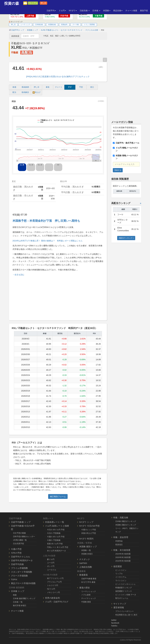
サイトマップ (120, 604)
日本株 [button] (96, 11)
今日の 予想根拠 (54, 533)
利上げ (36, 92)
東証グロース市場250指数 (23, 583)
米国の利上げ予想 (89, 533)
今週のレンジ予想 (89, 530)
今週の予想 (16, 549)
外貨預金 (119, 541)
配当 (14, 92)
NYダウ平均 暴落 (88, 582)
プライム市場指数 (19, 568)
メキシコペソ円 (53, 592)
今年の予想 (16, 553)
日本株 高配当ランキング (126, 521)
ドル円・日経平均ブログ (57, 602)
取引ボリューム (122, 598)
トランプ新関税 (89, 24)
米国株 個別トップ (88, 547)
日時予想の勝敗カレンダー (24, 537)
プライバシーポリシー (125, 611)
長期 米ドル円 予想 (55, 544)
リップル (119, 574)
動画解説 (25, 92)
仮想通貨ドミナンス (124, 591)
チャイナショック (89, 598)
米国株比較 (52, 24)
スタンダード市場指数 (22, 572)
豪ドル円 (51, 559)
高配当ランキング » (126, 238)
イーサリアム (121, 577)
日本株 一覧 (18, 602)
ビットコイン (121, 570)
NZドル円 (51, 589)
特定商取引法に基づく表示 (126, 615)
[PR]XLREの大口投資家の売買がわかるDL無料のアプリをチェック (58, 77)
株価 (14, 87)
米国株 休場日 (87, 554)
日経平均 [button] (51, 11)
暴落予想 (144, 11)
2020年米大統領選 (123, 557)
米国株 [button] (107, 11)
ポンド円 (51, 566)
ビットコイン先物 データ (126, 595)
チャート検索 (131, 11)
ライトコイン (121, 581)
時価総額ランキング (124, 588)
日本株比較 (39, 24)
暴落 (48, 87)
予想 (81, 87)
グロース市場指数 (19, 576)
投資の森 (12, 3)
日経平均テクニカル (20, 557)
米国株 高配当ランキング (126, 525)
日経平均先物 (17, 564)
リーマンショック (89, 591)
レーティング (25, 24)
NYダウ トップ (86, 522)
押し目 (43, 3)
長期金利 (64, 24)
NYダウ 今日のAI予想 (89, 526)
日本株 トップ (18, 591)
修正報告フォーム (58, 496)
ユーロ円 (51, 563)
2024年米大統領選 (123, 554)
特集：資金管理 (121, 537)
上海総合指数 (86, 567)
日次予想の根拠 (19, 533)
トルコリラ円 (53, 585)
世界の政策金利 (52, 598)
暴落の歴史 (85, 588)
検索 (15, 595)
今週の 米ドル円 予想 (56, 537)
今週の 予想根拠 (54, 540)
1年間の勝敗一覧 (20, 540)
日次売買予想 (18, 544)
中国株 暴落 (86, 602)
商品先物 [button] (118, 11)
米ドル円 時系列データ (56, 551)
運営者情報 (119, 607)
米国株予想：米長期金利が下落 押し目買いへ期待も (46, 221)
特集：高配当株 (121, 518)
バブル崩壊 (86, 595)
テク (70, 87)
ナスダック (85, 559)
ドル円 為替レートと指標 (57, 526)
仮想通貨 (118, 566)
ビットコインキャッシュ (125, 584)
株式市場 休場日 (20, 606)
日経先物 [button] (85, 11)
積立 (92, 87)
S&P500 (83, 563)
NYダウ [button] (73, 11)
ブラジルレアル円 (54, 582)
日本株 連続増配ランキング (24, 598)
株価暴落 (84, 575)
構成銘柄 (25, 87)
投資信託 (119, 545)
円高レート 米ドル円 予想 (58, 547)
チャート (59, 87)
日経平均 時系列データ (22, 560)
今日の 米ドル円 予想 (56, 530)
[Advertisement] (58, 297)
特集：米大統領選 (122, 550)
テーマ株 (76, 24)
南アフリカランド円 (55, 578)
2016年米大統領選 (123, 561)
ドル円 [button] (62, 11)
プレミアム (33, 3)
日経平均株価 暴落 (89, 579)
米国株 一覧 (86, 550)
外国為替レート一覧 (55, 522)
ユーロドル (52, 570)
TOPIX (14, 579)
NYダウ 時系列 (86, 539)
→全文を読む (18, 275)
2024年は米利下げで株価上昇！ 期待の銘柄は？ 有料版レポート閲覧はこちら (48, 241)
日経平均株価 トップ (21, 522)
